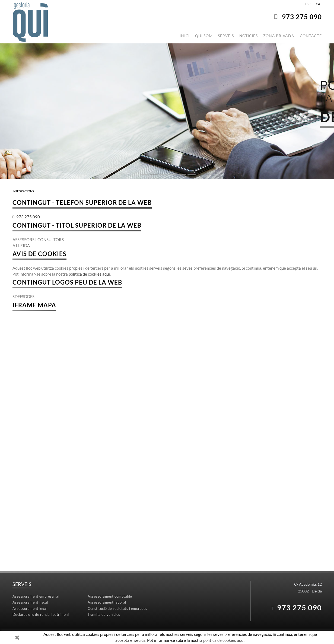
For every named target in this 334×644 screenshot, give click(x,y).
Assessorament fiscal (30, 602)
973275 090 (302, 17)
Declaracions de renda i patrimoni (41, 614)
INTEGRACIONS (23, 191)
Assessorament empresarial (36, 596)
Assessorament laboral (107, 602)
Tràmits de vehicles (104, 614)
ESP (308, 4)
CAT (319, 4)
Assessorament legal (30, 608)
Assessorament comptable (110, 596)
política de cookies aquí (89, 274)
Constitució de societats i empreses (117, 608)
